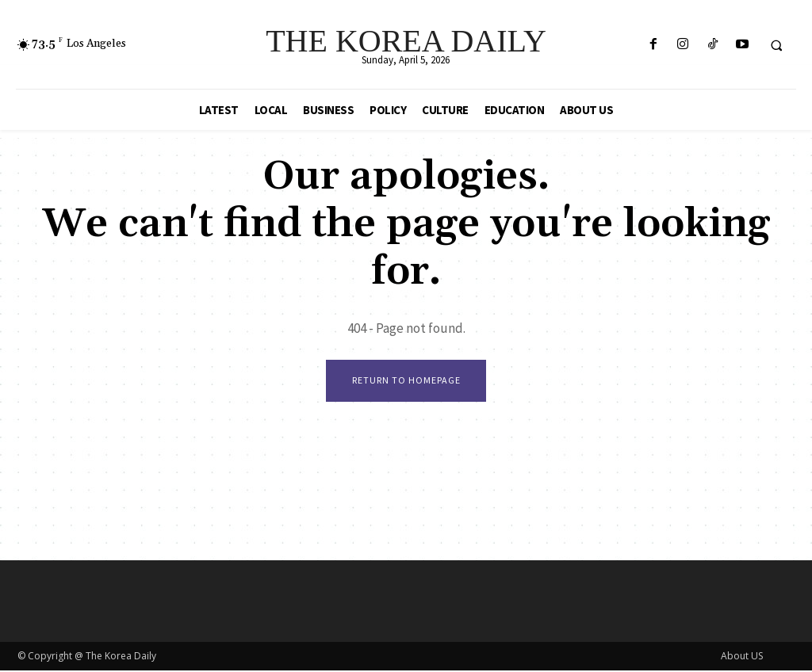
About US (742, 657)
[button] (776, 45)
